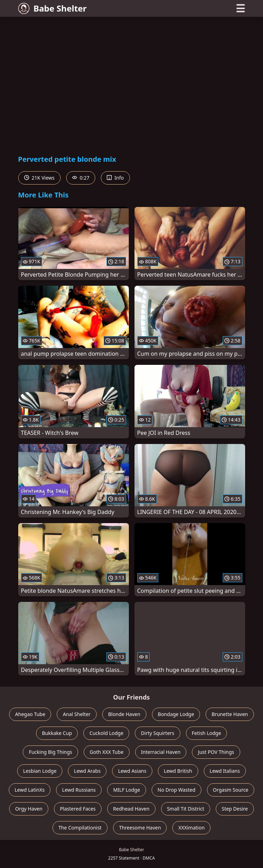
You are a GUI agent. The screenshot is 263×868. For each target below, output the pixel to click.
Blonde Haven (124, 714)
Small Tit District (186, 809)
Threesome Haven (140, 828)
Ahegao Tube (30, 714)
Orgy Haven (29, 809)
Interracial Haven (161, 752)
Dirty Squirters (157, 733)
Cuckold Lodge (106, 733)
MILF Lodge (127, 790)
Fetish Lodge (207, 733)
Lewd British (178, 771)
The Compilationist (80, 828)
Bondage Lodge (176, 714)
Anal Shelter (77, 714)
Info (115, 178)
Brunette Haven (230, 714)
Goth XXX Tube (107, 752)
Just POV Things (216, 752)
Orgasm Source (231, 790)
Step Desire (235, 809)
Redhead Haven (131, 809)
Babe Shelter (53, 8)
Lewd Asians (132, 771)
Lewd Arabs (87, 771)
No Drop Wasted (177, 790)
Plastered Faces (78, 809)
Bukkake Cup (57, 733)
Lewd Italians (225, 771)
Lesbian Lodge (40, 771)
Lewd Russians (79, 790)
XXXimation (191, 828)
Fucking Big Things (50, 752)
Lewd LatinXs (30, 790)
